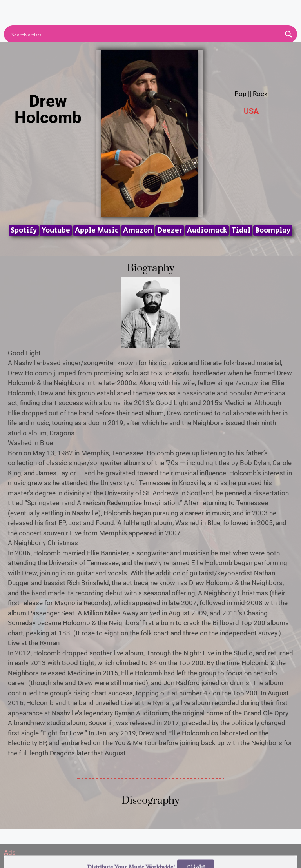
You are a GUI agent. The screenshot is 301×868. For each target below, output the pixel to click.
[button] (151, 7)
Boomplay (273, 230)
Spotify (24, 230)
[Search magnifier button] (288, 34)
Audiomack (207, 230)
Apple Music (97, 230)
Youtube (56, 230)
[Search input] (145, 34)
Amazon (138, 230)
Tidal (241, 230)
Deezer (170, 230)
